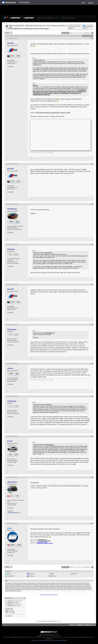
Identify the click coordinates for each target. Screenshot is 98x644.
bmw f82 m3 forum (21, 586)
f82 (22, 589)
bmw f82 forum (70, 585)
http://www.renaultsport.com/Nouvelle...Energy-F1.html (53, 113)
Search (73, 18)
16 (84, 33)
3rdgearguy (12, 329)
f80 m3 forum (79, 588)
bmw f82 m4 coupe (39, 586)
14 (80, 33)
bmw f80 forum (18, 585)
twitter (9, 574)
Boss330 (10, 43)
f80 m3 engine (71, 588)
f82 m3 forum (56, 589)
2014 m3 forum (31, 583)
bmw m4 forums (44, 588)
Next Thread (54, 594)
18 (89, 33)
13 (78, 33)
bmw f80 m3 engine (44, 585)
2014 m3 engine (23, 583)
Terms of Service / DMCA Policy (47, 640)
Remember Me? (88, 26)
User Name (71, 26)
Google (75, 574)
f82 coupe (26, 589)
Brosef (10, 441)
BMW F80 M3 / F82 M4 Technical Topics (36, 25)
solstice (10, 368)
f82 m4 (62, 589)
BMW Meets (50, 18)
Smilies (7, 610)
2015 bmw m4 (62, 583)
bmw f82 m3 (87, 585)
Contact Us (73, 625)
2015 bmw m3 (53, 583)
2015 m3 (68, 583)
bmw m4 (8, 588)
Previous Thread (45, 594)
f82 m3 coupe (49, 589)
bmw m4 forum (35, 588)
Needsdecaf (12, 209)
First (71, 33)
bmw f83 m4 (71, 586)
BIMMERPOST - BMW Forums (84, 625)
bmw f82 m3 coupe (10, 586)
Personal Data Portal (62, 640)
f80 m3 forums (87, 588)
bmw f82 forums (79, 585)
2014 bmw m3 (9, 583)
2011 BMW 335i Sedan (13, 513)
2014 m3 (16, 583)
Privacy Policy (35, 640)
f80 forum (54, 588)
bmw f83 (57, 586)
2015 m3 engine (75, 583)
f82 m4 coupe (68, 589)
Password (71, 28)
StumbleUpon (11, 576)
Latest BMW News (42, 540)
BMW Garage (41, 18)
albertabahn (12, 482)
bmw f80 (11, 585)
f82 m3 (43, 589)
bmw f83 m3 (64, 586)
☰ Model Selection (24, 2)
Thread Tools (87, 36)
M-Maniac (11, 249)
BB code (7, 608)
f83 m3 (19, 591)
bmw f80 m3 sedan (55, 585)
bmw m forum (78, 586)
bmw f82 (63, 585)
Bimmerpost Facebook (45, 541)
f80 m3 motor (9, 589)
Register (91, 3)
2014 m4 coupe (45, 583)
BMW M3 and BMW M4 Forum (17, 25)
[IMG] (7, 611)
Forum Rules (9, 616)
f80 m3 (65, 588)
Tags (6, 580)
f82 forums (37, 589)
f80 (50, 588)
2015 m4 (82, 583)
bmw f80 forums (27, 585)
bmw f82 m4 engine (49, 586)
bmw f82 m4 (30, 586)
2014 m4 (38, 583)
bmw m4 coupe (15, 588)
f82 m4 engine (76, 589)
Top (94, 625)
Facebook (32, 574)
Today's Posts (65, 18)
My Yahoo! (54, 576)
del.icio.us (32, 576)
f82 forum (31, 589)
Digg (52, 574)
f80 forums (60, 588)
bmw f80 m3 (35, 585)
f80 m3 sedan (17, 589)
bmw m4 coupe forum (25, 588)
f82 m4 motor (13, 591)
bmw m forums (87, 586)
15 (82, 33)
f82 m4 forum (84, 589)
